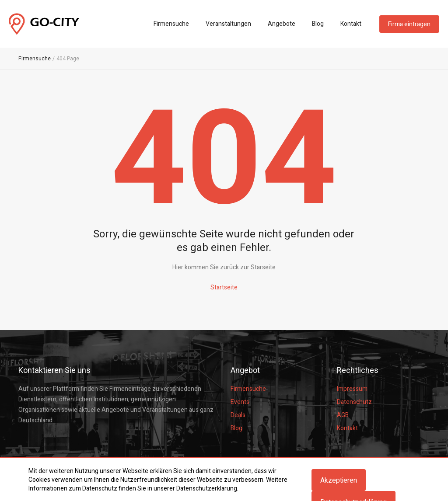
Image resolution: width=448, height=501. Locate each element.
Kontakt (351, 24)
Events (240, 402)
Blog (318, 24)
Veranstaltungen (228, 24)
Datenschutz (354, 402)
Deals (238, 415)
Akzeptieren (339, 480)
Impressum (352, 389)
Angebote (282, 24)
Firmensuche (171, 24)
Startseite (224, 287)
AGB (343, 415)
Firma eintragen (409, 24)
